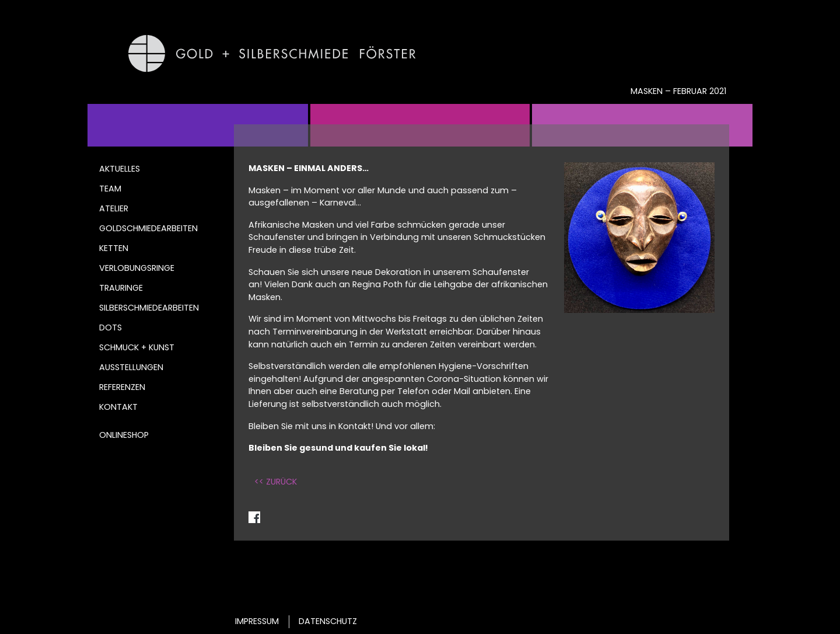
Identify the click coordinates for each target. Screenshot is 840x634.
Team (110, 189)
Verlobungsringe (137, 268)
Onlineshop (124, 435)
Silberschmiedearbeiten (149, 308)
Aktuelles (120, 169)
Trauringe (121, 288)
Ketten (114, 248)
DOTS (111, 328)
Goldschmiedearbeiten (148, 228)
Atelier (114, 208)
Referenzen (122, 387)
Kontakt (118, 407)
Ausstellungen (131, 367)
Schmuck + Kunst (137, 347)
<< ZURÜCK (276, 482)
